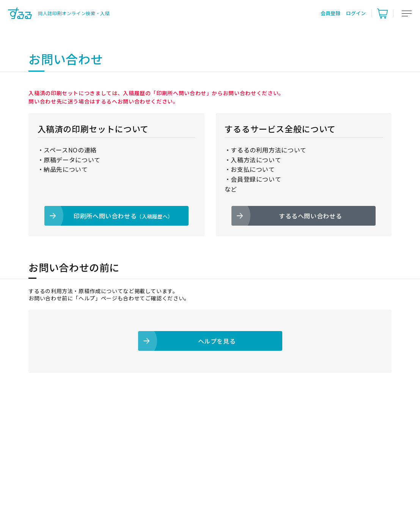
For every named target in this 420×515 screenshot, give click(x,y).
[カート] (382, 13)
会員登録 (330, 13)
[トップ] (59, 13)
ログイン (356, 13)
